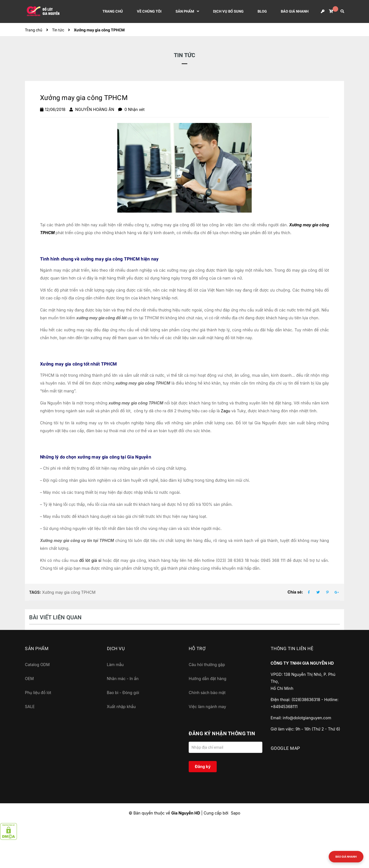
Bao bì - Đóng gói (123, 693)
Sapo (235, 813)
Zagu (226, 411)
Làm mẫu (115, 665)
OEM (29, 679)
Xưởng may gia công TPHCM (69, 592)
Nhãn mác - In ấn (123, 679)
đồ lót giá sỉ (90, 560)
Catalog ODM (37, 665)
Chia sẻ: (295, 592)
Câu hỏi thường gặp (207, 665)
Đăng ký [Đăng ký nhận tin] (203, 766)
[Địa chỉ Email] (226, 747)
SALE (30, 707)
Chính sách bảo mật (207, 693)
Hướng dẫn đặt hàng (207, 679)
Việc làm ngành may (207, 707)
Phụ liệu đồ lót (38, 693)
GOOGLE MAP (285, 748)
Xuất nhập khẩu (121, 707)
